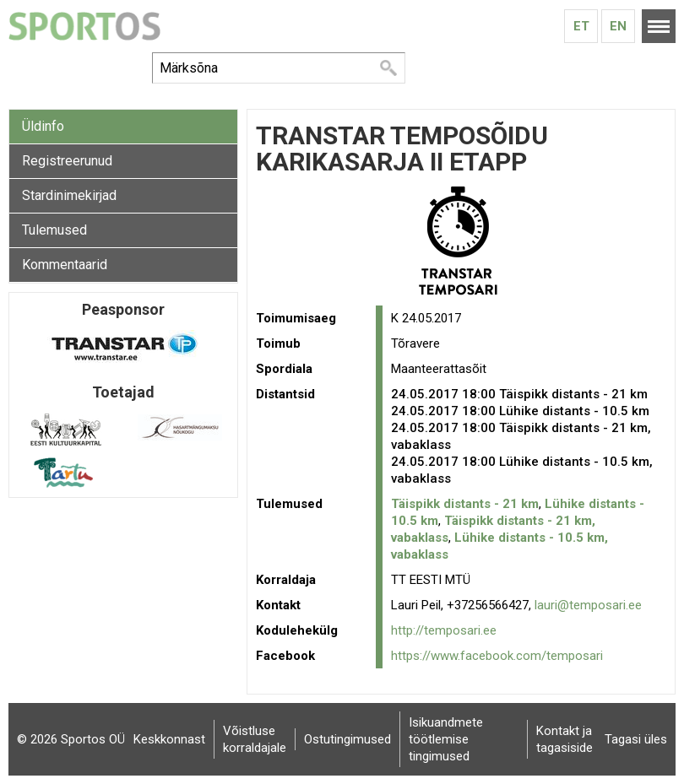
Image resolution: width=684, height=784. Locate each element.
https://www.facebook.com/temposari (497, 656)
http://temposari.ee (444, 630)
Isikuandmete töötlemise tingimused (446, 739)
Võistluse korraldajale (255, 739)
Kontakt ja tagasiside (565, 739)
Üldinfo (43, 126)
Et (581, 26)
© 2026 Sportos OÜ (71, 739)
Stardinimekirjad (69, 195)
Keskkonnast (169, 739)
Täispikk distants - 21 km (465, 504)
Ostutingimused (347, 739)
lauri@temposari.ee (588, 605)
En (618, 26)
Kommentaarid (65, 265)
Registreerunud (67, 161)
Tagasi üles (636, 739)
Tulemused (54, 230)
